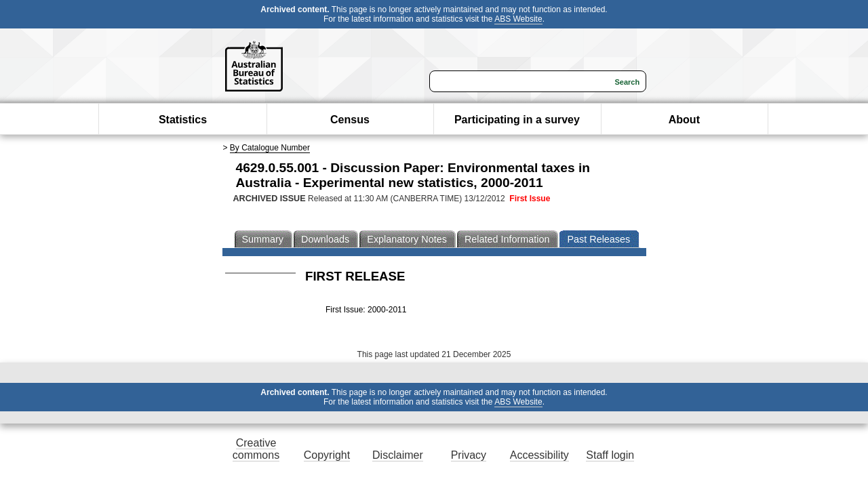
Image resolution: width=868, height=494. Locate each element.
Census (350, 120)
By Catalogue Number (270, 148)
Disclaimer (398, 455)
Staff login (610, 455)
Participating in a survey (517, 120)
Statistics (183, 120)
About (684, 120)
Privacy (469, 455)
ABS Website (518, 19)
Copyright (327, 455)
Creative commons (256, 449)
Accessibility (539, 455)
